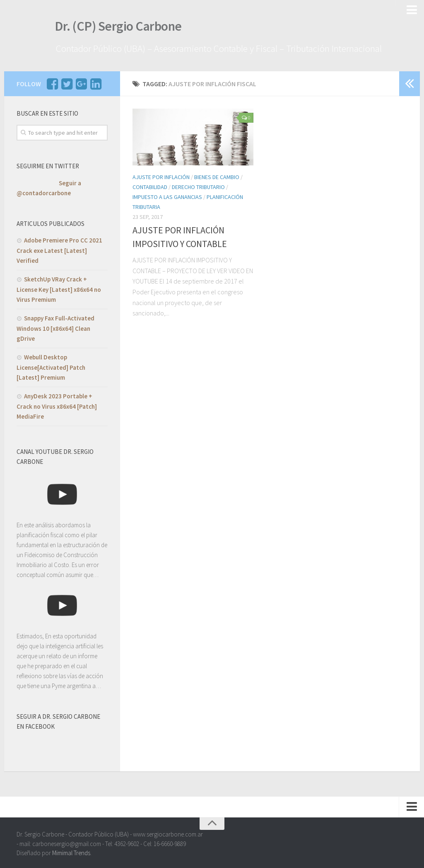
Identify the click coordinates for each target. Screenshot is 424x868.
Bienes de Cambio (217, 175)
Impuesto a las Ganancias (167, 195)
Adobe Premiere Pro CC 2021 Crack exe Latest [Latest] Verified (59, 248)
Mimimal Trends (71, 851)
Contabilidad (150, 185)
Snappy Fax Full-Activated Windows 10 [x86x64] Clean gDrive (55, 326)
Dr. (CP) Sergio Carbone (113, 29)
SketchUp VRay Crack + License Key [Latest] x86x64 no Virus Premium (59, 287)
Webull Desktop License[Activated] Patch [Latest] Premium (51, 365)
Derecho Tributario (198, 185)
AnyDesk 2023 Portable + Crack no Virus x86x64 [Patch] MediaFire (57, 404)
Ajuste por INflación (161, 175)
